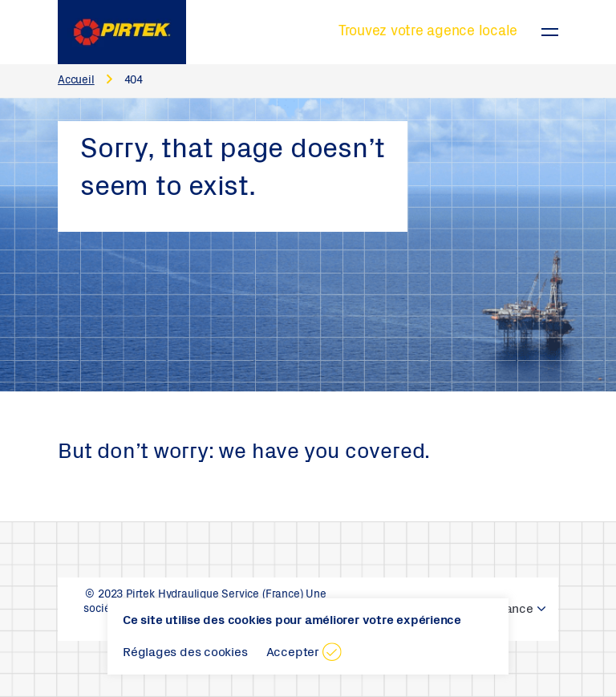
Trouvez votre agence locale (428, 32)
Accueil (76, 81)
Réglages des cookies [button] (185, 653)
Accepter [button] (293, 653)
